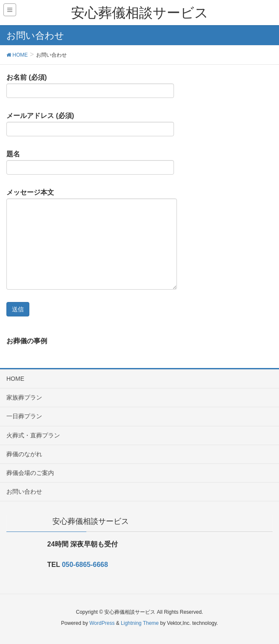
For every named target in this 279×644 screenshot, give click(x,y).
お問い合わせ (24, 492)
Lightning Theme (140, 623)
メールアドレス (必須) (90, 124)
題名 (90, 163)
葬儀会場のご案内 (30, 473)
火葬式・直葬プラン (33, 435)
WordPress (102, 623)
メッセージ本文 (92, 239)
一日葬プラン (24, 416)
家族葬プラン (24, 397)
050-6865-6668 (85, 565)
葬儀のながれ (24, 454)
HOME (15, 379)
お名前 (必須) (90, 86)
